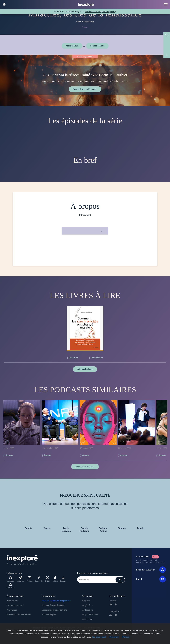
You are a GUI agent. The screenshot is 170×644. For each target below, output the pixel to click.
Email (151, 579)
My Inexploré (87, 610)
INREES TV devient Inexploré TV (56, 601)
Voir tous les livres (85, 369)
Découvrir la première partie (85, 89)
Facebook (39, 579)
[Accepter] (114, 637)
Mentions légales (49, 614)
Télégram (20, 579)
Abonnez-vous (72, 46)
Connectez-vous (97, 46)
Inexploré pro (87, 619)
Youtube (30, 579)
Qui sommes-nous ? (15, 605)
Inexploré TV (87, 605)
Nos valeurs (12, 610)
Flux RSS (10, 586)
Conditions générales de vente (54, 610)
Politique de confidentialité (53, 605)
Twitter (48, 579)
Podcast (63, 579)
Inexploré (86, 601)
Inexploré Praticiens (90, 614)
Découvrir (73, 358)
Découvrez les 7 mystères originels (100, 12)
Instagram (10, 579)
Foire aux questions (151, 570)
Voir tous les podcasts (85, 466)
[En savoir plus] (99, 637)
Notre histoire (13, 601)
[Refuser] (126, 637)
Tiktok (55, 579)
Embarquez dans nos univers (19, 614)
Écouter (9, 455)
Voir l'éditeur (97, 358)
